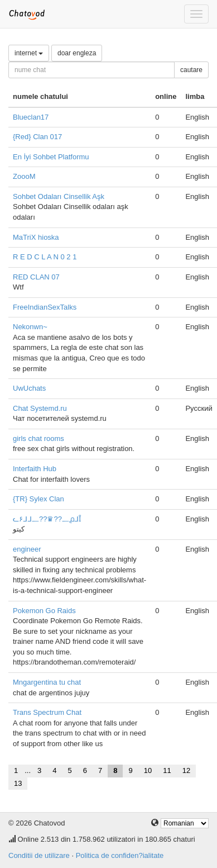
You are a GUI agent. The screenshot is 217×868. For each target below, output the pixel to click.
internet (29, 53)
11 (167, 770)
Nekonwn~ (30, 327)
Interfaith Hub (35, 469)
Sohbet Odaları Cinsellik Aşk (59, 196)
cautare (191, 70)
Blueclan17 (31, 117)
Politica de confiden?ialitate (120, 855)
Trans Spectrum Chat (47, 712)
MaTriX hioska (36, 237)
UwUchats (29, 388)
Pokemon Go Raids (44, 611)
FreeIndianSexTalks (45, 307)
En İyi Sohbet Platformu (51, 157)
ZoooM (24, 176)
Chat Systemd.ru (40, 408)
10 (148, 770)
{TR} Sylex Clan (38, 499)
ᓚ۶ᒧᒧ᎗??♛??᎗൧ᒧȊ (47, 519)
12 (186, 770)
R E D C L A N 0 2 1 (45, 257)
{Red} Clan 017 (37, 137)
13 (18, 783)
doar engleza (77, 53)
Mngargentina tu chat (47, 682)
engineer (27, 549)
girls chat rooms (38, 438)
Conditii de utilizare (39, 855)
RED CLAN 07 (36, 277)
